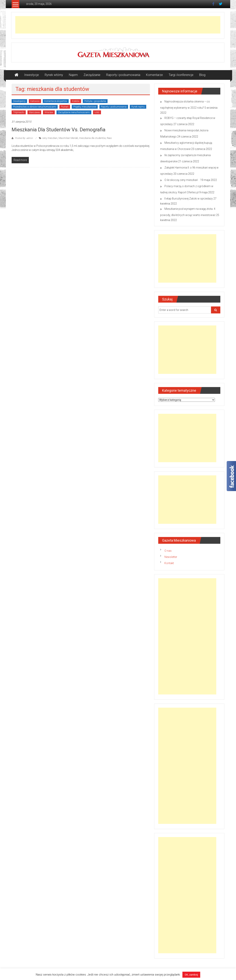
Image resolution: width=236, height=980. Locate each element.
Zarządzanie (92, 75)
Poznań (65, 107)
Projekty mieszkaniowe (85, 107)
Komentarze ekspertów (56, 101)
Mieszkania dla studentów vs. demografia (59, 130)
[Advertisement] (118, 25)
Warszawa (34, 112)
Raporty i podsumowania (123, 75)
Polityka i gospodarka (95, 101)
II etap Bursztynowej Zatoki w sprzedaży (189, 199)
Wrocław (49, 112)
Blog (202, 75)
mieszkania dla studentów (92, 138)
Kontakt (169, 563)
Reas (109, 138)
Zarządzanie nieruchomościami (74, 112)
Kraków (76, 101)
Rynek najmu (138, 107)
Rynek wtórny (54, 75)
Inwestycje (32, 75)
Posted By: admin (24, 138)
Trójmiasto (19, 112)
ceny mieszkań (50, 138)
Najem (73, 75)
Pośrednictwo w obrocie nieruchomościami (35, 107)
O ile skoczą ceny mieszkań (182, 180)
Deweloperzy (19, 101)
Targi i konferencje (181, 75)
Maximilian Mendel (68, 138)
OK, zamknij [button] (191, 975)
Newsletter (171, 557)
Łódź (97, 112)
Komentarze (154, 75)
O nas (168, 551)
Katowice (35, 101)
